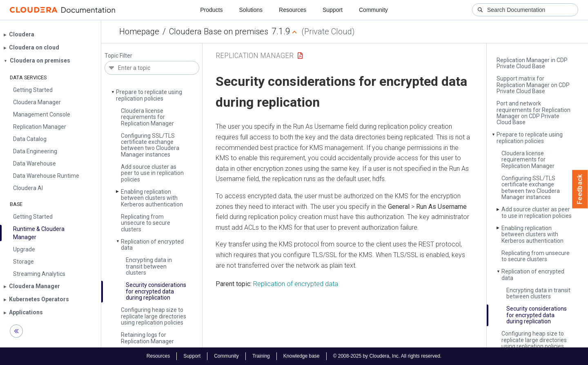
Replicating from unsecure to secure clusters (146, 223)
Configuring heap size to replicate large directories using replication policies (154, 316)
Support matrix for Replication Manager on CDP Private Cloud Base (533, 85)
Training (261, 356)
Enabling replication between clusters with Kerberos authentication (152, 198)
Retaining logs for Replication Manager (147, 338)
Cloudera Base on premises (219, 31)
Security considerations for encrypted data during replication (156, 291)
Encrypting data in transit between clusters (149, 266)
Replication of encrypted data (152, 245)
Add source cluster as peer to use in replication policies (152, 173)
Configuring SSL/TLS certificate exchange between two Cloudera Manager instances (150, 145)
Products (211, 10)
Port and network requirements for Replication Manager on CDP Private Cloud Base (533, 113)
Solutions (251, 10)
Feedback (580, 189)
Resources (293, 10)
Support (333, 10)
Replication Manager (255, 55)
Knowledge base (302, 356)
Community (373, 10)
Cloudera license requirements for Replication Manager (147, 117)
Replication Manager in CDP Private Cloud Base (532, 63)
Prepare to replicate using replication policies (149, 95)
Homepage (139, 31)
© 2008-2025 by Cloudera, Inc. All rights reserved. (388, 356)
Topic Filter (118, 56)
